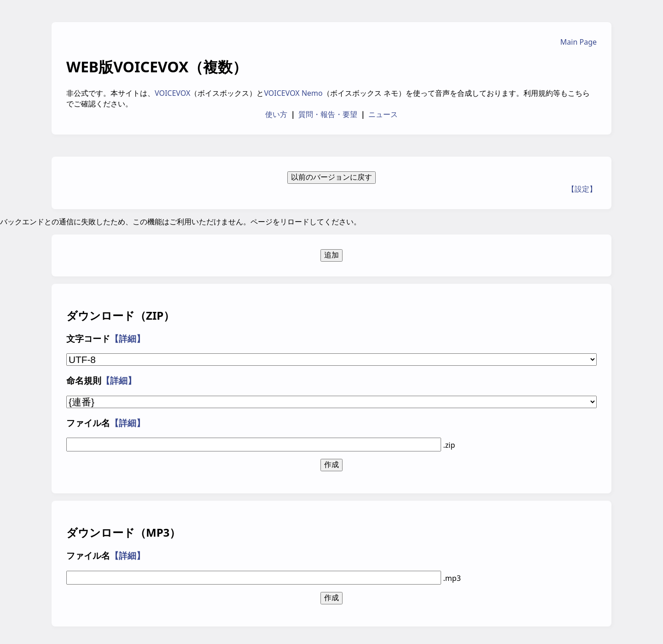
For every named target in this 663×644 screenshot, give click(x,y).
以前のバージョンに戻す (331, 177)
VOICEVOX (172, 93)
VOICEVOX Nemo (293, 93)
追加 (331, 255)
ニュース (383, 114)
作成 (331, 465)
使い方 (276, 114)
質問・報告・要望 (328, 114)
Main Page (579, 42)
